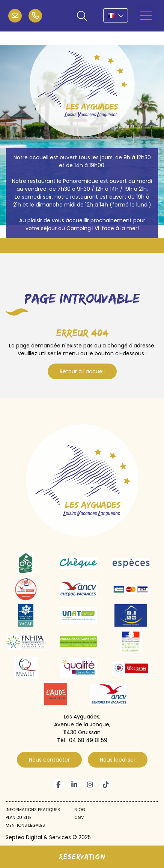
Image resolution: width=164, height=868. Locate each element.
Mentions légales (25, 825)
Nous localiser (118, 760)
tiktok (106, 784)
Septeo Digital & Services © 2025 (48, 837)
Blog (80, 810)
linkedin (74, 784)
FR (116, 15)
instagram (90, 784)
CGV (79, 817)
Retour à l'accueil (82, 371)
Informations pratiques (33, 810)
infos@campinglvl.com (15, 16)
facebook (59, 784)
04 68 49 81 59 (35, 16)
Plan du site (19, 817)
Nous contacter (49, 760)
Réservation (82, 856)
